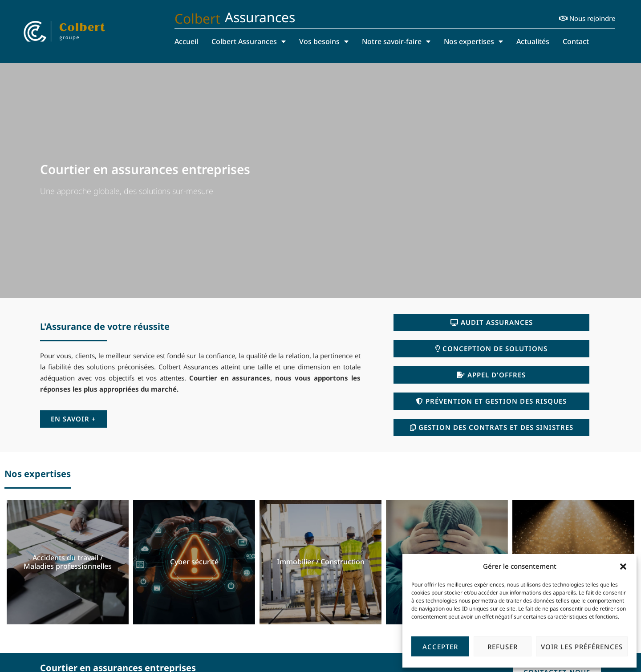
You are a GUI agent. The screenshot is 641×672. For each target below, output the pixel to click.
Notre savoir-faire (396, 41)
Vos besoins (324, 41)
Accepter (440, 647)
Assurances (260, 17)
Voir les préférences (582, 647)
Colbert (197, 18)
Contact (576, 41)
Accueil (186, 41)
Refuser (503, 647)
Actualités (533, 41)
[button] (623, 567)
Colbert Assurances (249, 41)
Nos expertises (473, 41)
